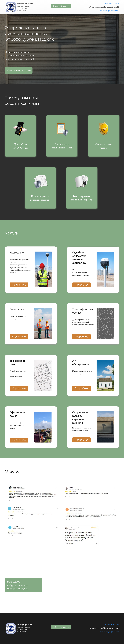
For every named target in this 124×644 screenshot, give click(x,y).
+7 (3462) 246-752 (112, 3)
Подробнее (19, 336)
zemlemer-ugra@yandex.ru (110, 10)
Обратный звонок (61, 6)
